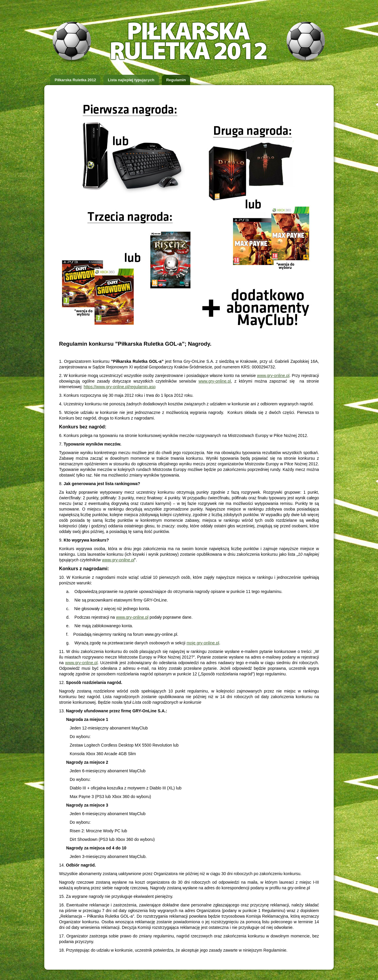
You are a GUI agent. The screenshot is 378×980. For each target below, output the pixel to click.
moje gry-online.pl (203, 643)
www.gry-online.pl (273, 376)
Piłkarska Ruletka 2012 (75, 80)
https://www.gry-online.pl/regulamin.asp (120, 387)
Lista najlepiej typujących (131, 80)
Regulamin (176, 80)
